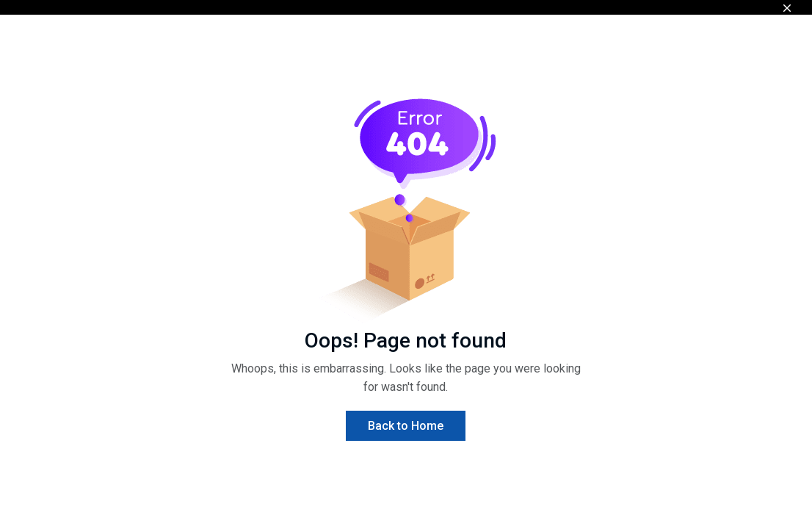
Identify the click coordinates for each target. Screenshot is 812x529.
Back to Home (406, 426)
